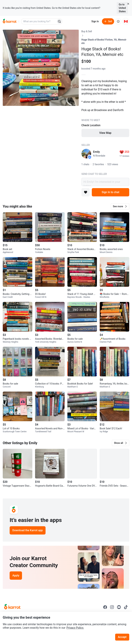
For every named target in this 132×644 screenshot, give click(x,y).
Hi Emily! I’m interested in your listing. (105, 182)
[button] (120, 206)
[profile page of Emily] (86, 154)
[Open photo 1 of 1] (41, 68)
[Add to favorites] (86, 192)
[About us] (118, 21)
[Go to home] (10, 21)
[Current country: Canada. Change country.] (126, 21)
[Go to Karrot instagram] (112, 607)
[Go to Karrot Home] (12, 607)
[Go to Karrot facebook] (105, 607)
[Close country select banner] (128, 4)
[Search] (59, 21)
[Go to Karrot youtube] (119, 607)
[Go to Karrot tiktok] (126, 607)
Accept (122, 637)
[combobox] (39, 21)
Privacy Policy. (75, 628)
